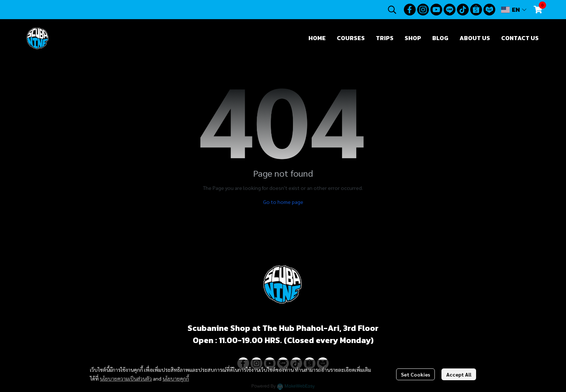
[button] (392, 10)
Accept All (459, 374)
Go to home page (283, 202)
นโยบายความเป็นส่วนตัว (126, 378)
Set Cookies (415, 374)
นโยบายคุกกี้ (176, 378)
